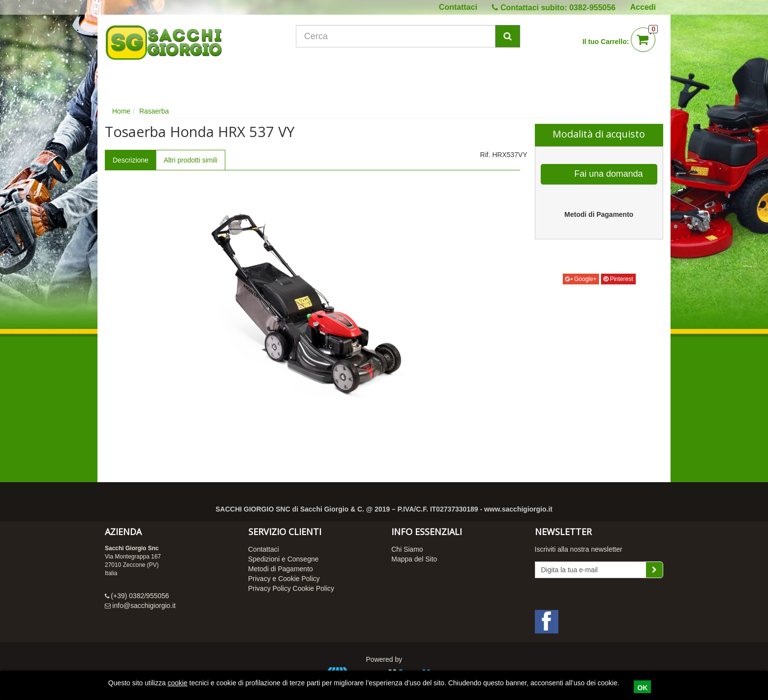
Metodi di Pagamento (281, 569)
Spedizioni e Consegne (284, 559)
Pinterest (618, 279)
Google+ (581, 279)
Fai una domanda (600, 174)
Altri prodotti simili (191, 160)
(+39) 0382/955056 (140, 596)
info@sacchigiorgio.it (144, 606)
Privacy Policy (270, 588)
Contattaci (458, 7)
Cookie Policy (314, 588)
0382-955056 (592, 8)
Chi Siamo (407, 549)
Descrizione (131, 160)
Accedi (643, 7)
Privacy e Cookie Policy (284, 579)
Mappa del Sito (414, 559)
